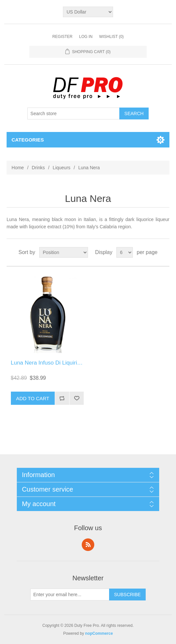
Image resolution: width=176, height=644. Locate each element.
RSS (88, 545)
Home (18, 168)
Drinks (38, 168)
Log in (86, 37)
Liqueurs (62, 168)
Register (62, 37)
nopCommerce (99, 633)
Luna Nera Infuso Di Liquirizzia (49, 363)
